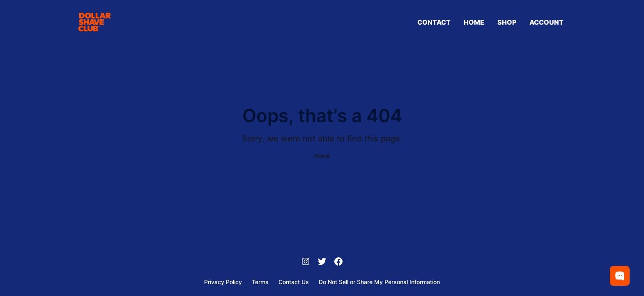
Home (474, 22)
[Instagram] (306, 262)
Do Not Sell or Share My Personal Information (379, 282)
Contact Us (294, 282)
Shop (507, 22)
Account (546, 22)
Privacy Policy (223, 282)
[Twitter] (322, 262)
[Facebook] (338, 262)
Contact (434, 22)
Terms (260, 282)
